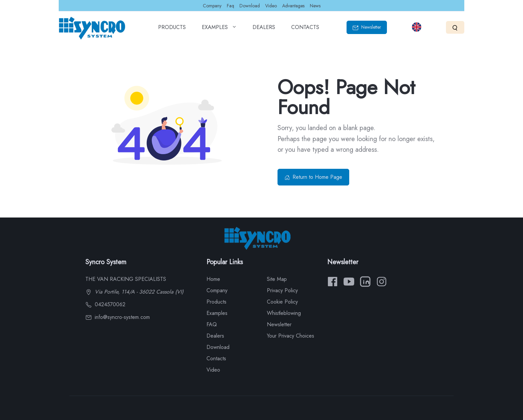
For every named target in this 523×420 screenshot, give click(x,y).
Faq (230, 6)
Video (271, 6)
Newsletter (367, 27)
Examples (217, 313)
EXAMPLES (219, 29)
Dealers (215, 336)
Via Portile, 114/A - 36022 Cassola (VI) (134, 292)
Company (212, 6)
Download (250, 6)
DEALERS (264, 29)
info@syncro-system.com (118, 317)
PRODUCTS (172, 29)
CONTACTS (305, 29)
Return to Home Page (313, 177)
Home (213, 279)
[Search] (455, 27)
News (315, 6)
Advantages (293, 6)
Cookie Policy (282, 302)
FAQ (212, 324)
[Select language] (417, 27)
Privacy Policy (282, 290)
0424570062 (105, 304)
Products (216, 302)
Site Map (277, 279)
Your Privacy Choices (291, 336)
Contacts (216, 358)
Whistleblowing (284, 313)
